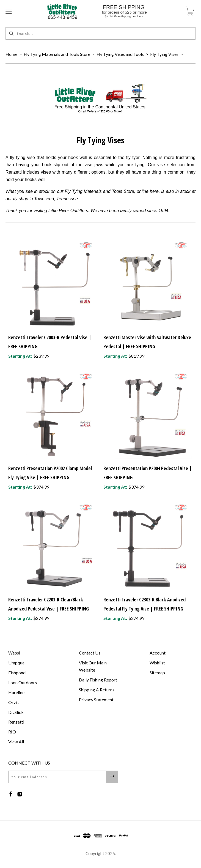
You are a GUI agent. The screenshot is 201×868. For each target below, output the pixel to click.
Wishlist (157, 663)
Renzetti (16, 722)
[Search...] (100, 33)
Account (158, 653)
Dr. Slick (16, 712)
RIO (12, 732)
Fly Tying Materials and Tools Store (57, 54)
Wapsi (14, 653)
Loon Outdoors (23, 682)
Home (11, 54)
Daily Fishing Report (98, 680)
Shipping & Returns (97, 690)
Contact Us (90, 653)
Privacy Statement (96, 699)
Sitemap (157, 673)
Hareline (16, 692)
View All (16, 742)
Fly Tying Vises (164, 54)
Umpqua (16, 663)
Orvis (13, 702)
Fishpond (17, 673)
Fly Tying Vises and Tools (120, 54)
